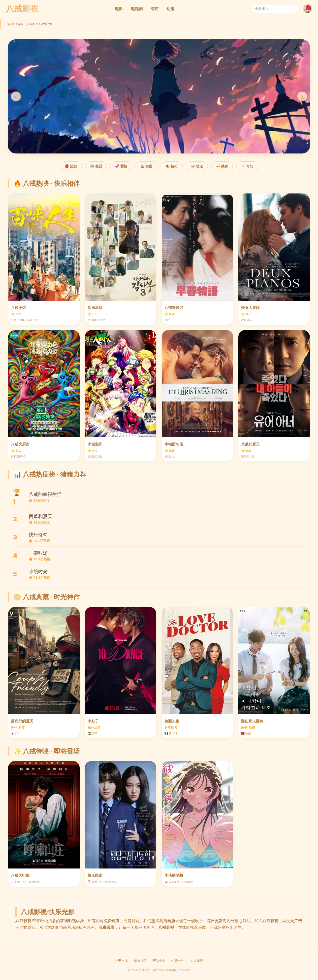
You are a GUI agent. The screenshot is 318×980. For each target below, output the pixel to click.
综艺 (155, 9)
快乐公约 (178, 961)
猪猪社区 (140, 961)
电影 (119, 9)
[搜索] (275, 9)
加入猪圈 (197, 961)
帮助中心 (159, 961)
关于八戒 (121, 961)
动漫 (170, 9)
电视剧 (137, 9)
